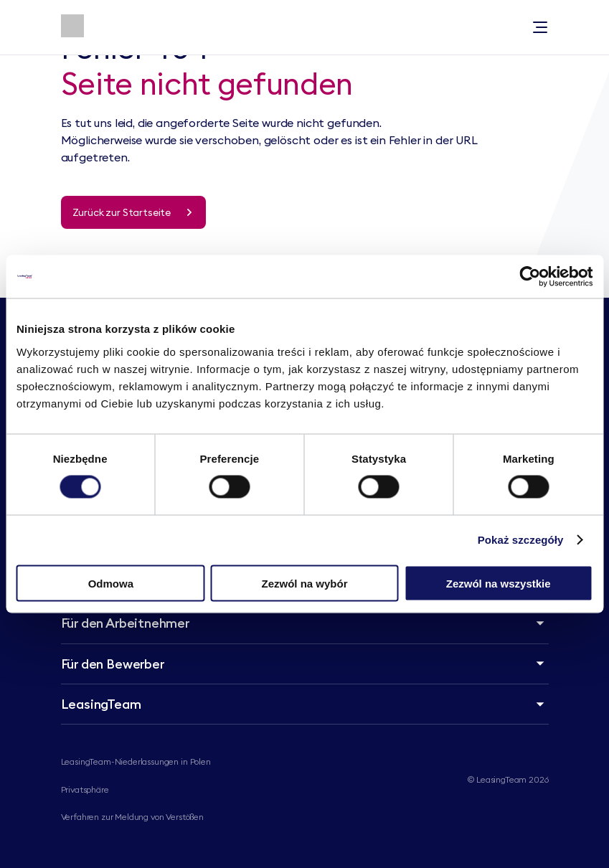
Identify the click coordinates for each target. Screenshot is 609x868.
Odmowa (111, 583)
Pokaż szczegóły (521, 540)
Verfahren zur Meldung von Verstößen (132, 817)
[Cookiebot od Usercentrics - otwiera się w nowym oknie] (530, 277)
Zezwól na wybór (304, 583)
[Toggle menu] (540, 27)
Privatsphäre (85, 789)
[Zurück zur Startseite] (134, 212)
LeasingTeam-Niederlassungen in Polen (136, 761)
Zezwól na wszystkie (499, 583)
